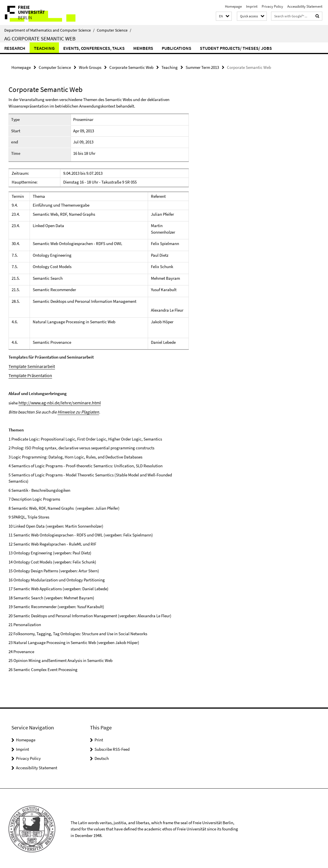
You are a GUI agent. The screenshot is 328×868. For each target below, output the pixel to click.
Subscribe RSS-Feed (112, 748)
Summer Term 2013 (202, 67)
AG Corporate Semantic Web (40, 38)
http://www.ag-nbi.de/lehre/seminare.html (57, 402)
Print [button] (99, 738)
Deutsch (102, 757)
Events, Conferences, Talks (94, 48)
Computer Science (114, 30)
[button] (224, 16)
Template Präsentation (29, 375)
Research (15, 48)
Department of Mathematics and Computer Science (49, 30)
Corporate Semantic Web (131, 67)
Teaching (44, 48)
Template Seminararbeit (30, 366)
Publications (177, 48)
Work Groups (90, 67)
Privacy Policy (272, 6)
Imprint (252, 6)
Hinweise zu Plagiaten (77, 411)
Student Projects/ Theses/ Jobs (236, 48)
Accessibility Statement (305, 6)
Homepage (233, 6)
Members (143, 48)
